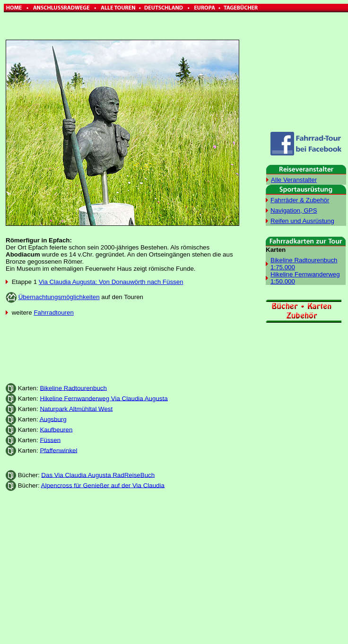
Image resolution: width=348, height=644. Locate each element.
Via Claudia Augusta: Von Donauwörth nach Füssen (111, 282)
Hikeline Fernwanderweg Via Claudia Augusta (104, 398)
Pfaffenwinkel (58, 450)
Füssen (50, 440)
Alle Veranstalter (294, 180)
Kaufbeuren (56, 429)
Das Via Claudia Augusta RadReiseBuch (98, 475)
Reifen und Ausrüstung (302, 221)
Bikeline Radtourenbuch (73, 388)
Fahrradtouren (53, 313)
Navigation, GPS (294, 210)
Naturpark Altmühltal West (76, 408)
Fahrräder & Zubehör (300, 200)
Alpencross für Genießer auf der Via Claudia (103, 485)
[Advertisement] (122, 346)
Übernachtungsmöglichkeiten (59, 297)
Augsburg (53, 419)
